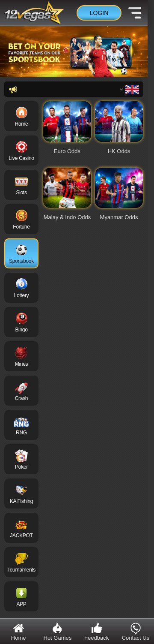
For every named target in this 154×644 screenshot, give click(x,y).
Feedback (96, 631)
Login (99, 13)
